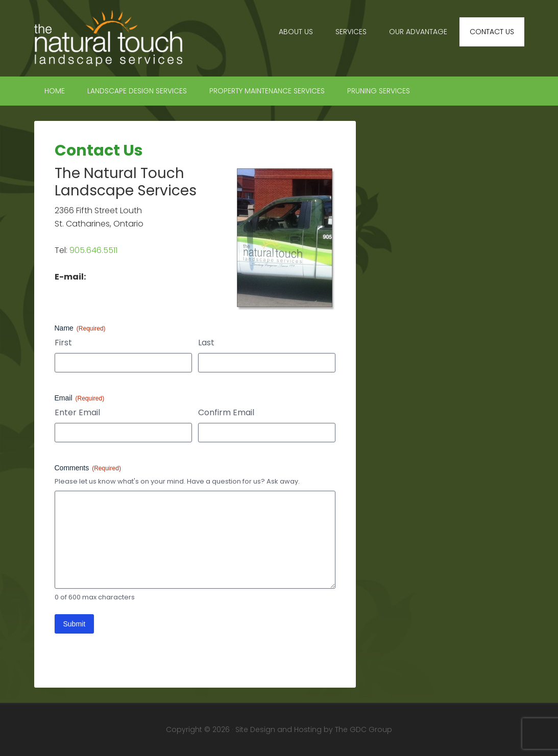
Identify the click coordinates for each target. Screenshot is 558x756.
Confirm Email (226, 413)
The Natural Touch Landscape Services (121, 38)
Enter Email (77, 413)
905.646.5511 (93, 250)
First (63, 343)
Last (206, 343)
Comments (88, 468)
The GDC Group (363, 729)
